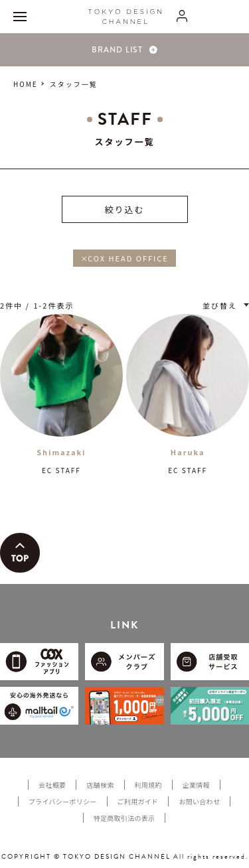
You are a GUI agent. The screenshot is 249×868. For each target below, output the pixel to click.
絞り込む (124, 209)
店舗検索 (100, 785)
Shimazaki (61, 452)
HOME (26, 84)
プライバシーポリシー (63, 801)
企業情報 (196, 785)
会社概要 (52, 785)
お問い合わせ (199, 801)
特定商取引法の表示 (124, 818)
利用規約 (148, 785)
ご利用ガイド (138, 801)
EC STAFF (61, 470)
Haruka (188, 452)
